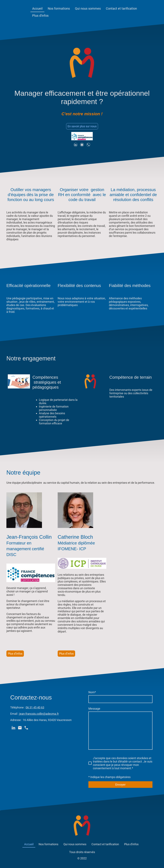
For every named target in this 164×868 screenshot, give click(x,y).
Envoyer (120, 785)
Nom (92, 692)
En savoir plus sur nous (82, 126)
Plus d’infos (15, 654)
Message (94, 709)
